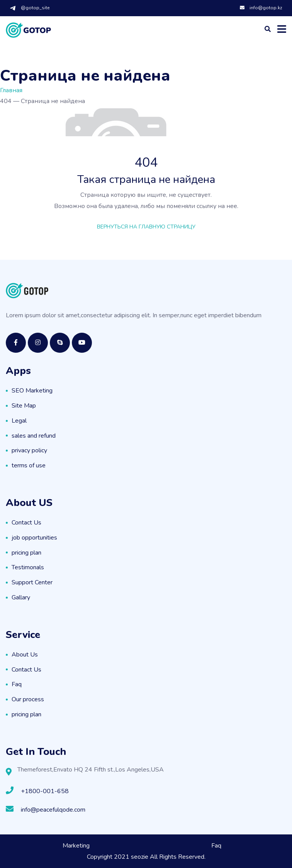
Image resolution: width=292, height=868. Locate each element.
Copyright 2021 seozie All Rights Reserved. (146, 857)
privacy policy (29, 450)
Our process (28, 699)
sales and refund (34, 436)
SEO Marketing (32, 391)
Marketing (76, 846)
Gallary (21, 597)
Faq (17, 684)
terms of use (29, 465)
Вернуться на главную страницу (146, 227)
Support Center (32, 582)
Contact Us (26, 523)
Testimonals (28, 567)
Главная (11, 90)
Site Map (24, 406)
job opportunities (34, 538)
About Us (25, 655)
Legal (19, 421)
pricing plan (26, 553)
